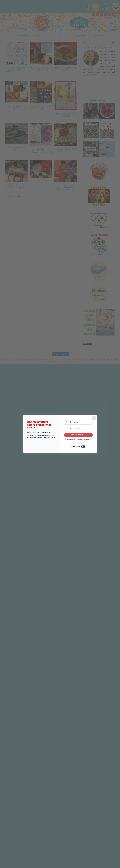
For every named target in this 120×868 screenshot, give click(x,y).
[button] (42, 444)
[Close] (94, 418)
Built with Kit (78, 447)
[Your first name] (78, 422)
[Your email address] (78, 429)
